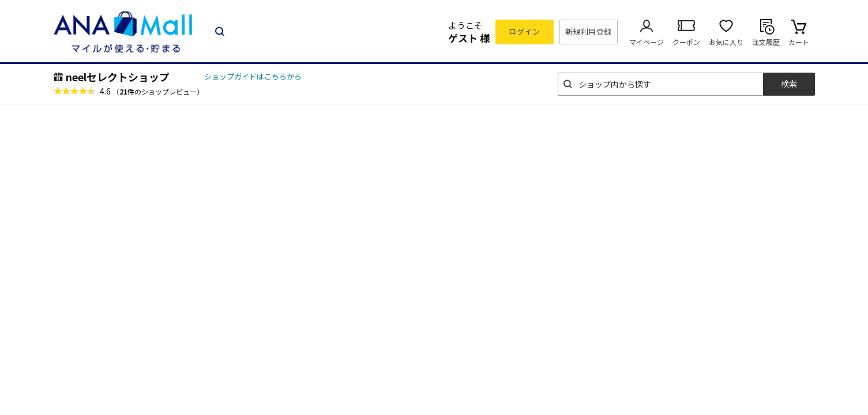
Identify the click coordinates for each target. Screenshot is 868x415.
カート (799, 42)
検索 (789, 84)
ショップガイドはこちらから (253, 76)
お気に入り (726, 42)
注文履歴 (766, 42)
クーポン (686, 42)
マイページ (647, 42)
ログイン (524, 31)
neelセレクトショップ (118, 77)
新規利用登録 (589, 31)
